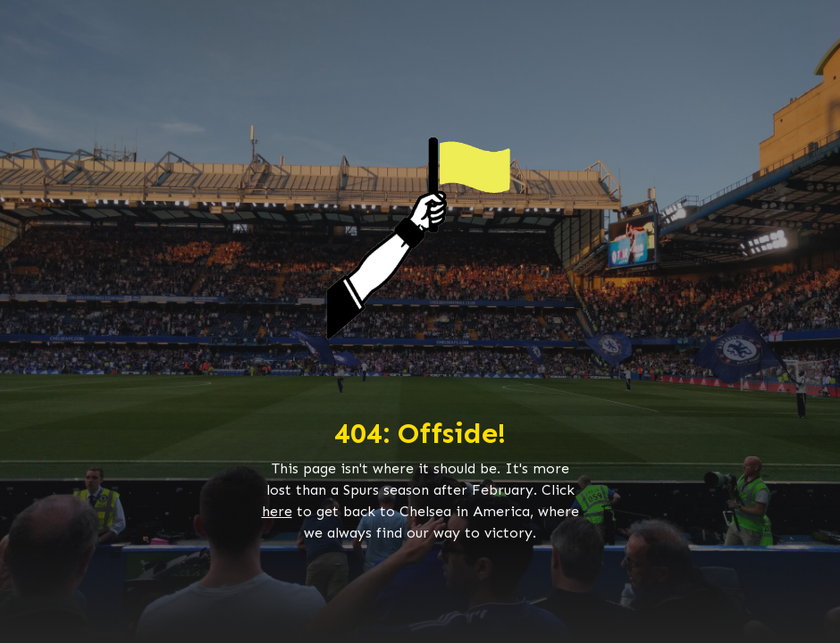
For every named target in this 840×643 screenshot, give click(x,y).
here (277, 511)
